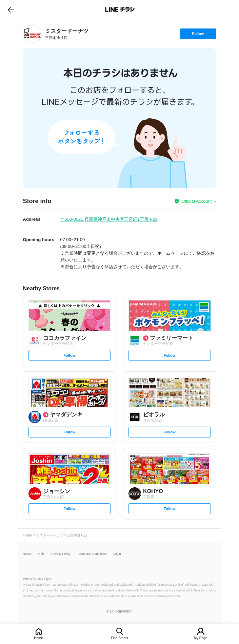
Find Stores (119, 638)
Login (117, 554)
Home (38, 638)
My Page (201, 638)
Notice (27, 554)
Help (42, 554)
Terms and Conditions (92, 554)
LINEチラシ (120, 9)
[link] (32, 34)
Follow (198, 35)
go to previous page (11, 9)
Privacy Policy (61, 554)
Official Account (196, 201)
